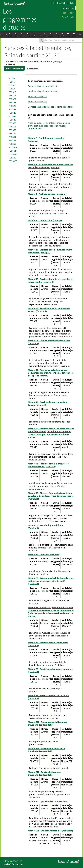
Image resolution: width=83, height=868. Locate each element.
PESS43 (12, 113)
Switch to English (65, 3)
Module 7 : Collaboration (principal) (46, 220)
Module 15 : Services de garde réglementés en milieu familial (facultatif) (51, 280)
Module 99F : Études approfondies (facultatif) (50, 831)
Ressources (33, 69)
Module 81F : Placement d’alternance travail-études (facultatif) (46, 750)
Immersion (68, 8)
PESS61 (12, 137)
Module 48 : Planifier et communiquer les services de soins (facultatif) (48, 465)
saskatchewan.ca (13, 864)
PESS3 (12, 78)
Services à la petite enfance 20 (42, 86)
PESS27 (12, 99)
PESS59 (12, 133)
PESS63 (12, 140)
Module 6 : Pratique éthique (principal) (47, 194)
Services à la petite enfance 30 (42, 91)
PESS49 (12, 120)
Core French (68, 17)
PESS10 (12, 92)
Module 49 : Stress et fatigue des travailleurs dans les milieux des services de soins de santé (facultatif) (51, 496)
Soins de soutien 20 (37, 96)
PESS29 (12, 106)
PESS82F (13, 154)
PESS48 (12, 116)
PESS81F (13, 151)
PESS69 (12, 144)
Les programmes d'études (20, 19)
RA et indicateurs (15, 69)
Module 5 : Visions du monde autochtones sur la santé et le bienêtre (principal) (50, 166)
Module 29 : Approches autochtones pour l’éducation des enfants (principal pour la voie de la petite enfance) (51, 373)
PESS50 (12, 123)
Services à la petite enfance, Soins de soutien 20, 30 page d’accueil (34, 63)
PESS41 (12, 109)
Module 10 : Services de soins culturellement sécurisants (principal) (50, 251)
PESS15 (12, 95)
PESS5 (12, 82)
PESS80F (13, 147)
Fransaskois (68, 13)
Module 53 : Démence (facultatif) (44, 555)
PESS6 (12, 85)
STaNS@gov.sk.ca (13, 861)
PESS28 (12, 102)
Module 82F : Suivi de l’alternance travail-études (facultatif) (45, 773)
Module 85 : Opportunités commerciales (48, 801)
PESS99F (13, 161)
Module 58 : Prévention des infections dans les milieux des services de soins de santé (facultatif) (51, 581)
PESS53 (12, 127)
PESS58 (12, 130)
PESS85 (12, 158)
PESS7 (12, 89)
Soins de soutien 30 (37, 102)
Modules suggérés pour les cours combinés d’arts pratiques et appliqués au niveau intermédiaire (49, 126)
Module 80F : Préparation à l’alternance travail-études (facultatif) (47, 723)
